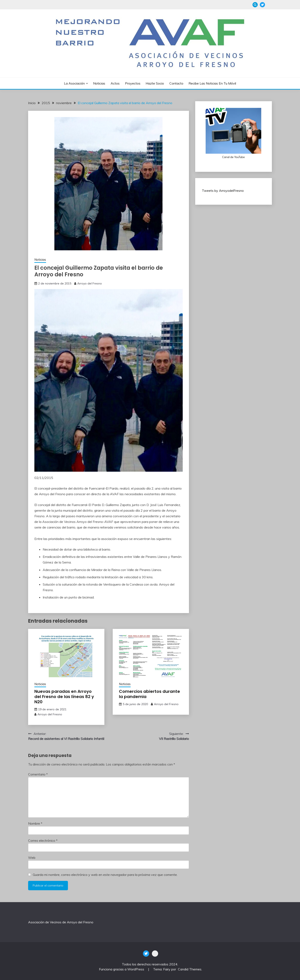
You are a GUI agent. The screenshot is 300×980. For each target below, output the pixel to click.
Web (32, 858)
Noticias (99, 83)
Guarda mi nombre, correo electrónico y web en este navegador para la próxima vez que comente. (105, 875)
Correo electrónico (43, 840)
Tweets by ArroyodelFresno (223, 191)
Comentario (38, 774)
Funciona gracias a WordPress (122, 969)
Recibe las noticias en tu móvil (212, 83)
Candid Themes (190, 969)
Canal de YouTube (233, 157)
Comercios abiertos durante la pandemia (149, 694)
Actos (115, 83)
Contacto (176, 83)
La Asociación (74, 83)
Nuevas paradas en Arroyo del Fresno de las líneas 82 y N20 (64, 697)
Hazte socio (155, 83)
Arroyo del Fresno (90, 283)
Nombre (35, 823)
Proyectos (133, 83)
